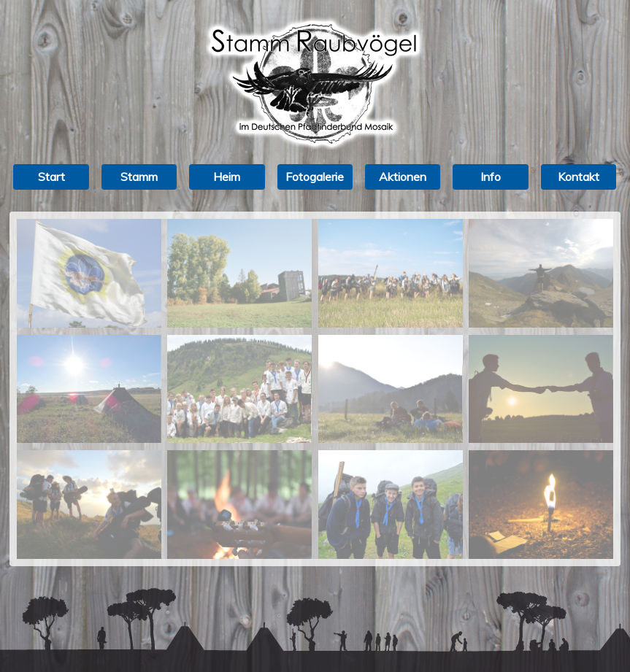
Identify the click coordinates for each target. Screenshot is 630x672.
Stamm (139, 177)
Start (51, 177)
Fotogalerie (315, 177)
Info (491, 177)
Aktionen (403, 177)
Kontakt (579, 177)
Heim (227, 177)
